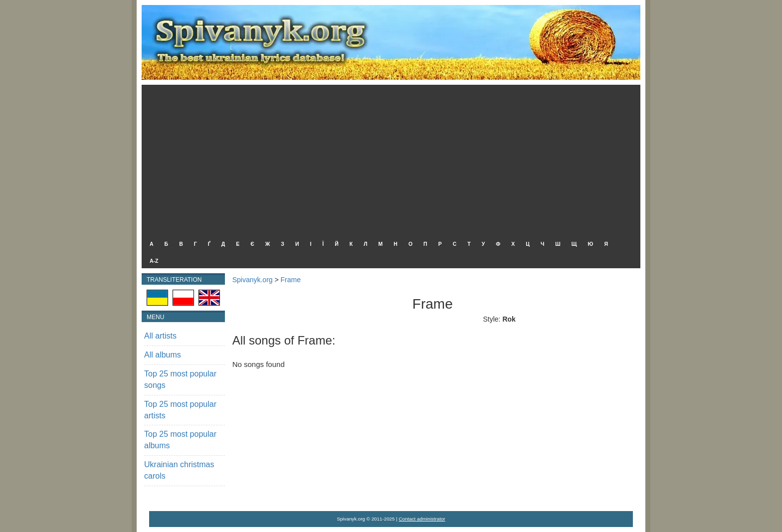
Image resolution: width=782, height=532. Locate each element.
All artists (160, 336)
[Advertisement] (389, 160)
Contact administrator (422, 519)
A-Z (154, 261)
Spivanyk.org (253, 280)
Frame (291, 280)
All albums (163, 355)
